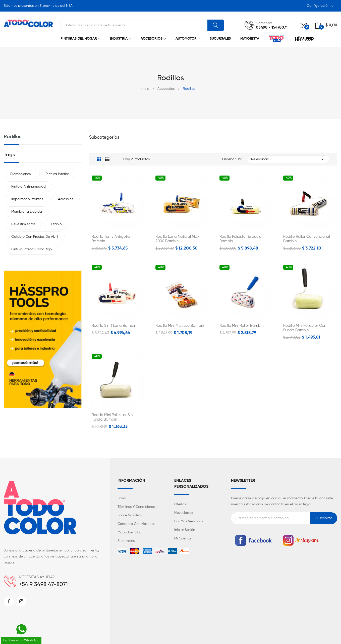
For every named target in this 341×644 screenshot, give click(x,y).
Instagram (21, 601)
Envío (122, 498)
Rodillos (13, 137)
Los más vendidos (189, 521)
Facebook (9, 601)
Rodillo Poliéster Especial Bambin (241, 239)
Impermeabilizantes (27, 199)
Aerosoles (66, 199)
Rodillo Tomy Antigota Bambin (111, 239)
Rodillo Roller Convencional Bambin (307, 239)
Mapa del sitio (129, 532)
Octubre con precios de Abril (35, 237)
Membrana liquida (27, 212)
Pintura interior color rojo (32, 249)
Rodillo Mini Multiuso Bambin (180, 326)
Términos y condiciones (136, 507)
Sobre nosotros (130, 515)
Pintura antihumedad (29, 187)
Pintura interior (57, 174)
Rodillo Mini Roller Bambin (241, 326)
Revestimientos (23, 224)
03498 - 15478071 (272, 28)
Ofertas (180, 504)
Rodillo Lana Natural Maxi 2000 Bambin (178, 239)
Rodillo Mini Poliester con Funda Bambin (305, 328)
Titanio (56, 224)
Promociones (20, 174)
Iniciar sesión (185, 530)
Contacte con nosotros (136, 524)
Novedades (184, 513)
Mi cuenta (183, 538)
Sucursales (126, 541)
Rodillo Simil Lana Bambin (114, 326)
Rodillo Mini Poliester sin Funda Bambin (112, 417)
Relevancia (288, 159)
